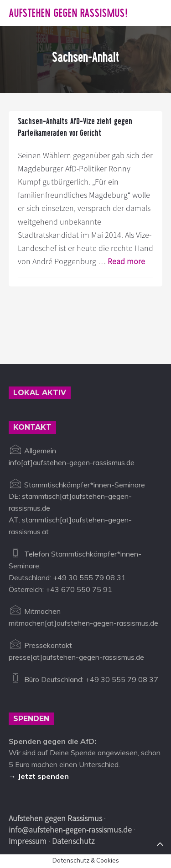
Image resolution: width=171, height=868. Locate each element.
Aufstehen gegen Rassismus (55, 818)
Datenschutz (73, 841)
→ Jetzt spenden (39, 776)
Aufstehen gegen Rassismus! (68, 13)
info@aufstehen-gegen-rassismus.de (70, 830)
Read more (126, 261)
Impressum (28, 841)
